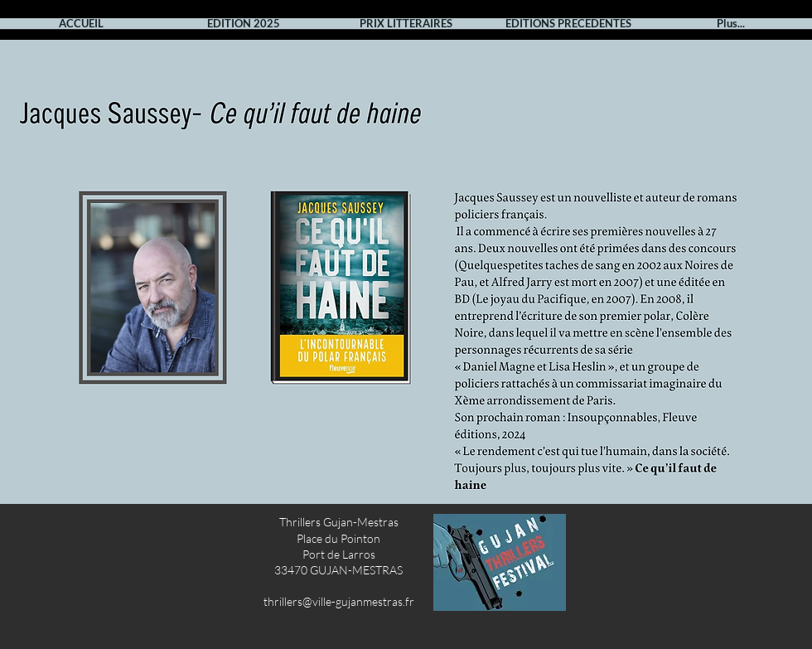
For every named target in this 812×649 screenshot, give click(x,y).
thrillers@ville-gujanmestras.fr (339, 601)
